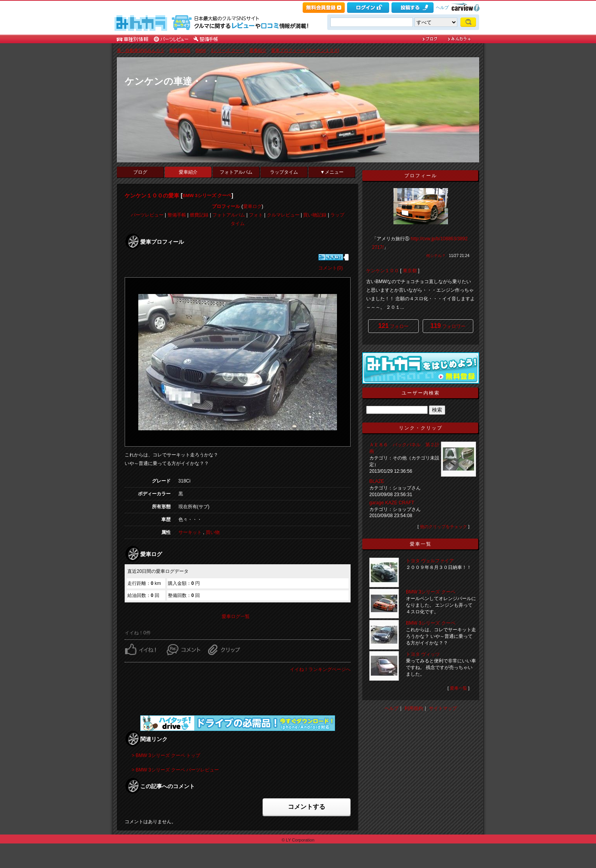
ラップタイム (284, 172)
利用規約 (414, 708)
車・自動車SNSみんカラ (141, 50)
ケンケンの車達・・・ (172, 81)
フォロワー (448, 326)
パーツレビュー (147, 215)
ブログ (140, 172)
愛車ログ (252, 206)
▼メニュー (332, 172)
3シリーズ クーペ (227, 50)
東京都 (410, 271)
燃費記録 (199, 215)
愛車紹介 (258, 50)
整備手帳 (177, 215)
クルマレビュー (283, 215)
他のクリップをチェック (443, 526)
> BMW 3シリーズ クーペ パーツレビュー (175, 770)
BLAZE (377, 481)
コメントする (307, 807)
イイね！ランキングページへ (320, 669)
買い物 (213, 532)
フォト (256, 215)
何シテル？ (436, 256)
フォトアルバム (236, 172)
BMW (201, 50)
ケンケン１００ (383, 271)
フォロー (393, 326)
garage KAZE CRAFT (394, 503)
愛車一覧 (458, 688)
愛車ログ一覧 (236, 616)
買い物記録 (315, 215)
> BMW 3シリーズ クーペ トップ (166, 755)
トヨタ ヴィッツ (423, 654)
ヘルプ (442, 7)
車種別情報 (180, 50)
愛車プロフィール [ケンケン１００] (305, 50)
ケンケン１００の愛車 (152, 195)
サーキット (190, 532)
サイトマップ (443, 708)
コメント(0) (331, 268)
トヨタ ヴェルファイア (430, 561)
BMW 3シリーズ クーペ (207, 195)
